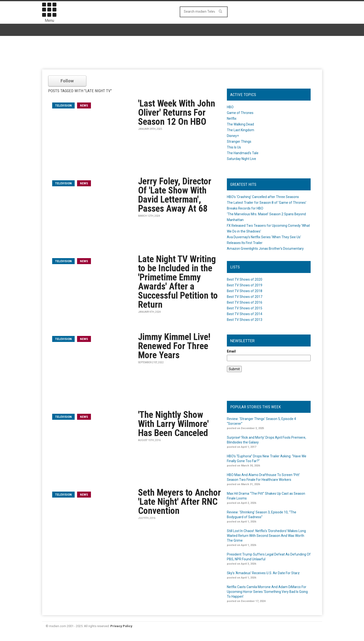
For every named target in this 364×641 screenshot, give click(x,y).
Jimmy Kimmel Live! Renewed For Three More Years (174, 346)
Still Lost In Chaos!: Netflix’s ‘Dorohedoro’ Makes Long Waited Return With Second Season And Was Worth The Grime (266, 536)
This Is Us (234, 147)
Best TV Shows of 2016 (245, 302)
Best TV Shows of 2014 (245, 314)
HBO (230, 107)
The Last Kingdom (241, 130)
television (63, 105)
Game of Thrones (240, 113)
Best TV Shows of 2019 (245, 285)
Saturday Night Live (241, 159)
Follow (67, 81)
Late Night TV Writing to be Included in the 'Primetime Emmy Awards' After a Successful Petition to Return (178, 282)
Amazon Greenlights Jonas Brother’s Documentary (265, 249)
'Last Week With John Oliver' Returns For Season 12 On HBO (177, 113)
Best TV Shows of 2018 (245, 291)
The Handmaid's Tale (243, 153)
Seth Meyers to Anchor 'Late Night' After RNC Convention (179, 502)
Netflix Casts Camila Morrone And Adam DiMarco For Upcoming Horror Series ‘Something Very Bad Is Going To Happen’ (267, 592)
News (84, 105)
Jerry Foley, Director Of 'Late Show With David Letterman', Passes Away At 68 (175, 195)
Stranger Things (239, 142)
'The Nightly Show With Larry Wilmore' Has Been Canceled (173, 424)
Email (231, 351)
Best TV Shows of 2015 (245, 308)
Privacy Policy (121, 626)
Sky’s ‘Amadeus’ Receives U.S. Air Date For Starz (263, 573)
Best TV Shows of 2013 (245, 320)
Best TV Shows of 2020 (245, 279)
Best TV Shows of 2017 (245, 297)
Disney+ (233, 136)
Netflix (232, 119)
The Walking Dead (240, 124)
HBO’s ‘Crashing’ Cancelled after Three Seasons (263, 197)
